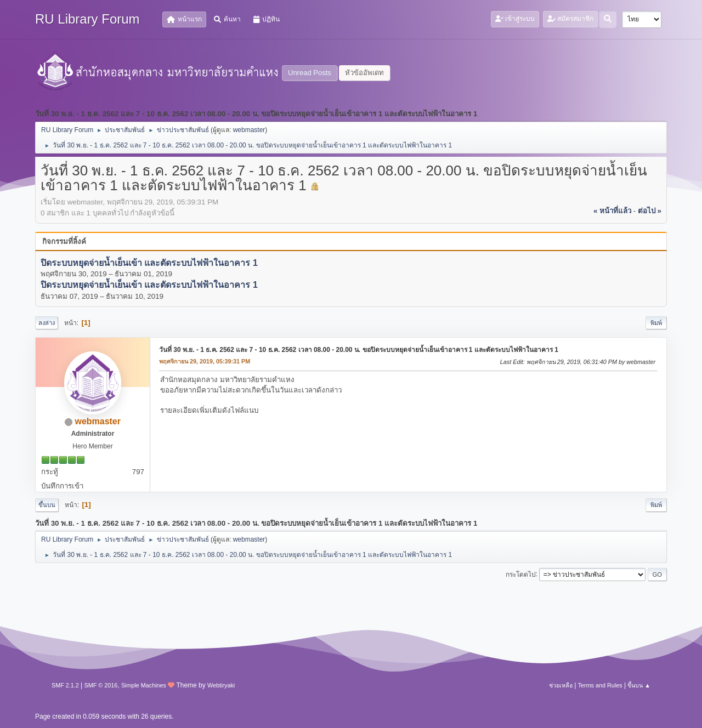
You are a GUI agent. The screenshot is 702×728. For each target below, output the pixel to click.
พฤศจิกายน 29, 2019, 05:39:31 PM (205, 361)
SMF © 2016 (101, 685)
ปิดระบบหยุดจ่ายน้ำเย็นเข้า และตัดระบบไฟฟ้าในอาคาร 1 (149, 263)
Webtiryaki (221, 685)
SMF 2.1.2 (65, 685)
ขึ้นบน (47, 505)
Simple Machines (144, 685)
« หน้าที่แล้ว (612, 211)
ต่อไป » (650, 211)
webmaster (249, 130)
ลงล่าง (47, 323)
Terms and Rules (600, 685)
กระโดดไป (521, 574)
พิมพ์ (656, 323)
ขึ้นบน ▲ (639, 685)
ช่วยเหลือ (561, 685)
